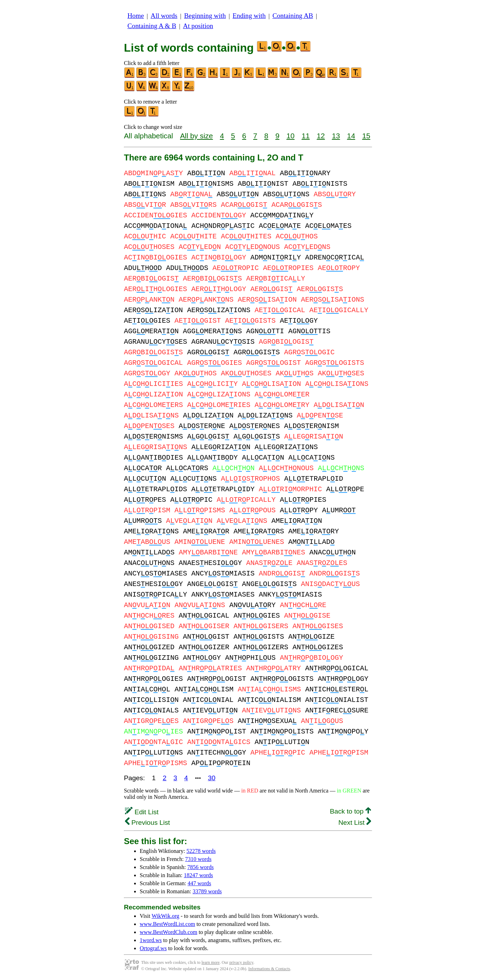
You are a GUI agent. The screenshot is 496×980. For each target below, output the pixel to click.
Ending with (249, 16)
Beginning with (205, 16)
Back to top (350, 811)
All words (164, 16)
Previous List (147, 823)
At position (198, 26)
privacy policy (241, 962)
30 (211, 778)
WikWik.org (166, 916)
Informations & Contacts (269, 969)
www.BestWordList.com (167, 924)
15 (366, 136)
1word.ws (151, 940)
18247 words (199, 875)
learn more (211, 962)
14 (351, 136)
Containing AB (293, 16)
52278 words (201, 851)
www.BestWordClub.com (168, 932)
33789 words (207, 891)
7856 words (201, 867)
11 (306, 136)
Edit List (142, 812)
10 (290, 136)
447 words (199, 883)
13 (336, 136)
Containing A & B (152, 26)
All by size (197, 136)
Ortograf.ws (153, 948)
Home (136, 16)
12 (321, 136)
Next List (355, 823)
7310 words (198, 859)
